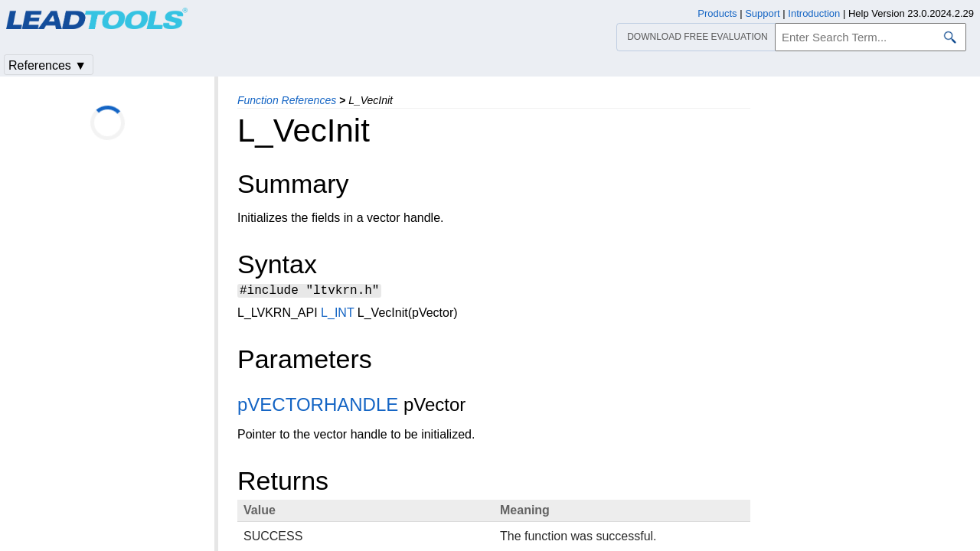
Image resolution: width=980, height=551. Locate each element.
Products (717, 13)
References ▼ (47, 65)
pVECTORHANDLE (318, 407)
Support (763, 13)
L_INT (337, 315)
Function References (287, 100)
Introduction (814, 13)
